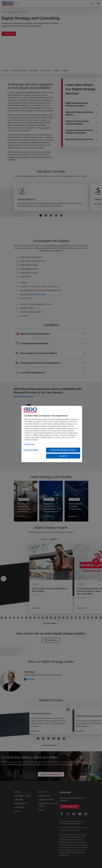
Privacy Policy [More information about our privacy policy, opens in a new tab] (30, 444)
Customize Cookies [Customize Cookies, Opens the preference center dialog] (31, 450)
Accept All (63, 456)
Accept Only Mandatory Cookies (63, 450)
